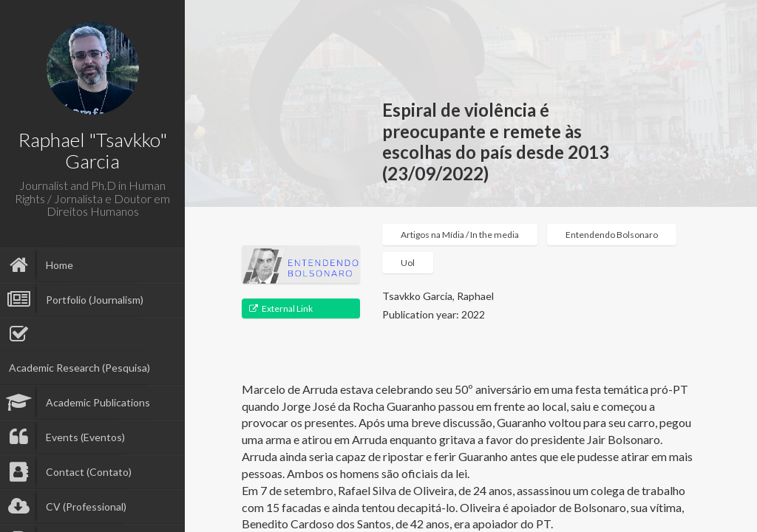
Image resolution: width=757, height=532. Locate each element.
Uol (408, 263)
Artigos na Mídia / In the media (460, 235)
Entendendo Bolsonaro (612, 235)
